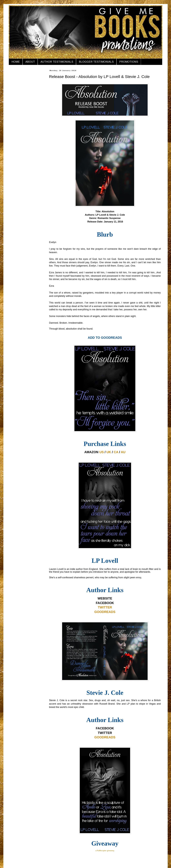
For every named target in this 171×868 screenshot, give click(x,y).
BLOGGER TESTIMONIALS (96, 62)
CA (116, 452)
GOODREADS (105, 612)
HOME (16, 62)
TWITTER (105, 607)
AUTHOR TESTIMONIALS (57, 62)
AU (123, 452)
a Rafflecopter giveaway (105, 851)
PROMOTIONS (129, 62)
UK (109, 452)
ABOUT (30, 62)
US (101, 452)
